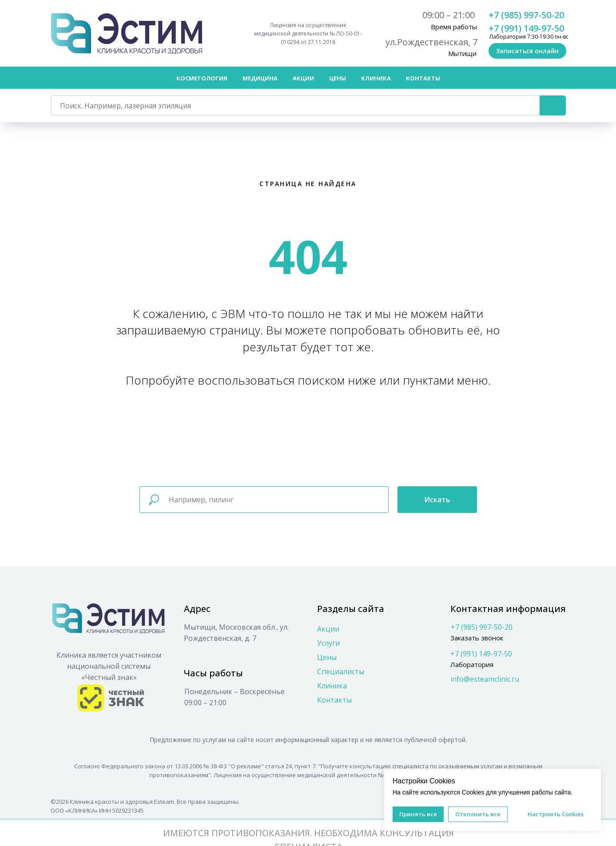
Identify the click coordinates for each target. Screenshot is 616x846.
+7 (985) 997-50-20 (526, 15)
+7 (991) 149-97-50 (526, 28)
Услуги (328, 643)
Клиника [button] (376, 78)
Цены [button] (338, 78)
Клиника (332, 686)
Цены (327, 657)
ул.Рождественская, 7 (431, 42)
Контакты (423, 78)
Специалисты (341, 671)
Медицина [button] (260, 78)
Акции (303, 78)
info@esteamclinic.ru (485, 679)
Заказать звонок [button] (477, 638)
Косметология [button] (202, 78)
